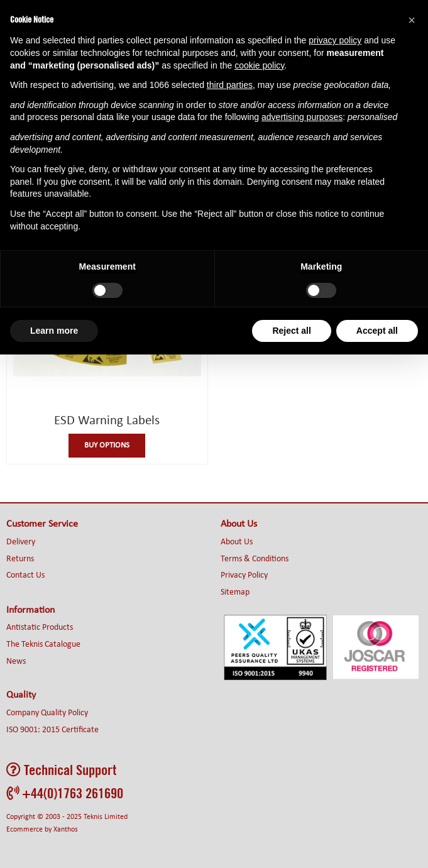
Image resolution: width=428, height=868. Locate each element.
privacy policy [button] (335, 40)
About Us (237, 542)
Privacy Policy (244, 575)
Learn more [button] (54, 331)
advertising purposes (302, 117)
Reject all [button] (291, 331)
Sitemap (235, 592)
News (16, 662)
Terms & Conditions (255, 559)
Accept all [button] (377, 331)
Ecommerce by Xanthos (42, 830)
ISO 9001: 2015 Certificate (52, 730)
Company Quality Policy (47, 713)
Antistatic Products (40, 628)
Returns (20, 559)
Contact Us (25, 575)
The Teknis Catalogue (43, 645)
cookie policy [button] (259, 65)
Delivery (21, 542)
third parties (230, 85)
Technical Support (61, 770)
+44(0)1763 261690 (65, 793)
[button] (412, 20)
